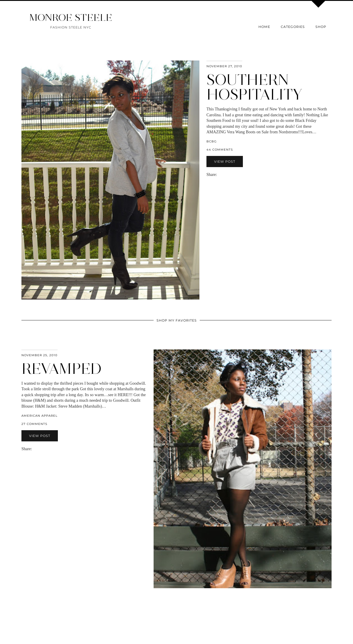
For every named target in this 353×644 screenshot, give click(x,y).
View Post (225, 162)
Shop (321, 27)
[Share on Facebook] (222, 175)
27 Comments (34, 424)
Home (264, 27)
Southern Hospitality (254, 87)
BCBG (212, 141)
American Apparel (39, 416)
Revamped (62, 369)
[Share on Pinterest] (228, 175)
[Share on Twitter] (225, 175)
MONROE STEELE (71, 17)
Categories (293, 27)
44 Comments (220, 150)
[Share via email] (219, 175)
